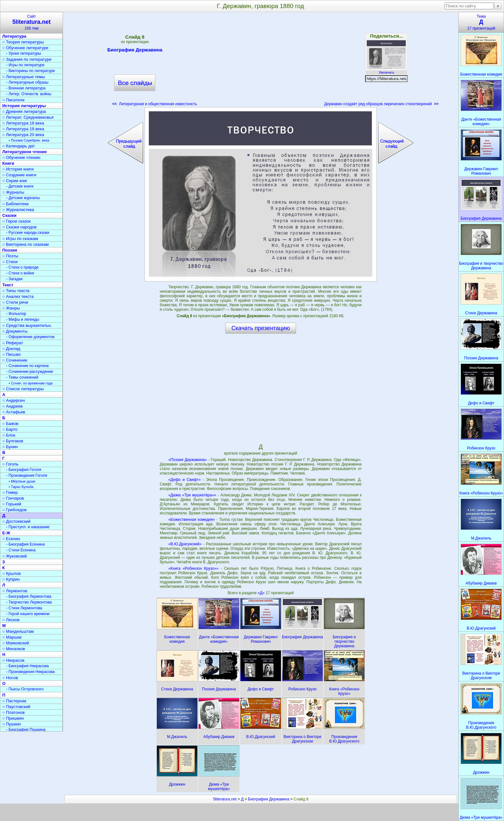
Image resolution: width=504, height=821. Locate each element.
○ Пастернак (14, 701)
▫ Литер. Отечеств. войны (29, 94)
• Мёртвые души (22, 481)
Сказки (9, 215)
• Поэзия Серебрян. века (29, 140)
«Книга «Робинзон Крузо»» (194, 568)
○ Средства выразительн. (27, 325)
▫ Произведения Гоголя (27, 475)
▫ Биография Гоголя (24, 470)
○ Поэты (10, 256)
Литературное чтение (24, 152)
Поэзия (10, 250)
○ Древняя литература (24, 111)
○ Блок (9, 435)
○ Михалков (14, 649)
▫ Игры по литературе (25, 65)
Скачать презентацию (261, 328)
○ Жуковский (14, 556)
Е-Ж (6, 533)
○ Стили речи (15, 302)
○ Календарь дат (18, 146)
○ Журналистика (18, 210)
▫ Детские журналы (23, 198)
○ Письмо (12, 354)
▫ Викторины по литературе (31, 71)
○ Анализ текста (18, 296)
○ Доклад (11, 349)
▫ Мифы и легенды (23, 319)
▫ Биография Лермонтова (29, 596)
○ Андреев (13, 406)
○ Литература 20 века (23, 135)
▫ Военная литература (26, 88)
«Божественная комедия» (192, 520)
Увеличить (386, 71)
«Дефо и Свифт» (185, 480)
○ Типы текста (16, 291)
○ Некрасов (13, 660)
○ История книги (18, 169)
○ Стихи (10, 262)
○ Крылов (11, 573)
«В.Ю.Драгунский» (185, 544)
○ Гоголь (10, 464)
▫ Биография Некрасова (27, 666)
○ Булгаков (13, 441)
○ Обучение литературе (25, 48)
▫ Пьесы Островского (25, 689)
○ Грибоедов (14, 510)
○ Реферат (13, 343)
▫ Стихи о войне (20, 273)
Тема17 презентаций (481, 22)
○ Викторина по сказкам (25, 244)
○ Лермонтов (15, 591)
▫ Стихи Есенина (21, 550)
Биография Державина (135, 51)
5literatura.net (225, 799)
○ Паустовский (16, 707)
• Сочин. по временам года (31, 383)
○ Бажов (10, 424)
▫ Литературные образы (27, 82)
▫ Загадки (14, 279)
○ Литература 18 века (23, 123)
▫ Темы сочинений (22, 377)
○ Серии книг (15, 181)
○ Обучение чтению (21, 157)
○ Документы (15, 331)
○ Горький (12, 504)
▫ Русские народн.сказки (28, 233)
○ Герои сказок (17, 221)
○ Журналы (13, 192)
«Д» (262, 593)
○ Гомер (10, 492)
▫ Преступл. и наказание (28, 527)
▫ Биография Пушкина (26, 730)
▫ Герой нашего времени (28, 614)
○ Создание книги (19, 175)
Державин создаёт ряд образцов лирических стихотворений (381, 104)
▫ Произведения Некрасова (30, 672)
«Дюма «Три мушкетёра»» (192, 495)
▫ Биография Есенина (25, 544)
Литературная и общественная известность (155, 104)
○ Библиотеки (15, 204)
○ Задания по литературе (27, 59)
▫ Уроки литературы (24, 53)
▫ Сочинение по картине (27, 366)
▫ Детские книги (20, 186)
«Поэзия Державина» (188, 460)
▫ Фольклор (16, 314)
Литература (14, 36)
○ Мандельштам (18, 631)
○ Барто (10, 429)
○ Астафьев (14, 412)
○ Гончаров (13, 498)
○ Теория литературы (23, 42)
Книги (8, 163)
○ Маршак (12, 637)
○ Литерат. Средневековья (28, 117)
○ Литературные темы (24, 77)
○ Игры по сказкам (20, 239)
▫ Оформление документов (30, 337)
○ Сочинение (15, 360)
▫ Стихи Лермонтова (24, 608)
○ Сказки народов (19, 227)
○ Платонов (14, 712)
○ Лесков (11, 620)
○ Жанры (11, 308)
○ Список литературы (23, 389)
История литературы (24, 106)
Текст (8, 285)
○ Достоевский (16, 521)
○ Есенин (11, 539)
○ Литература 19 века (23, 129)
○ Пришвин (13, 718)
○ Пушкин (12, 724)
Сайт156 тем (32, 22)
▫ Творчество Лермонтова (29, 602)
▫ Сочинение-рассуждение (30, 372)
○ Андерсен (14, 400)
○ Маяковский (16, 643)
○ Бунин (10, 447)
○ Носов (10, 678)
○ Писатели (13, 100)
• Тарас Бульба (21, 487)
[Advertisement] (261, 61)
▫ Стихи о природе (22, 267)
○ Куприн (11, 579)
